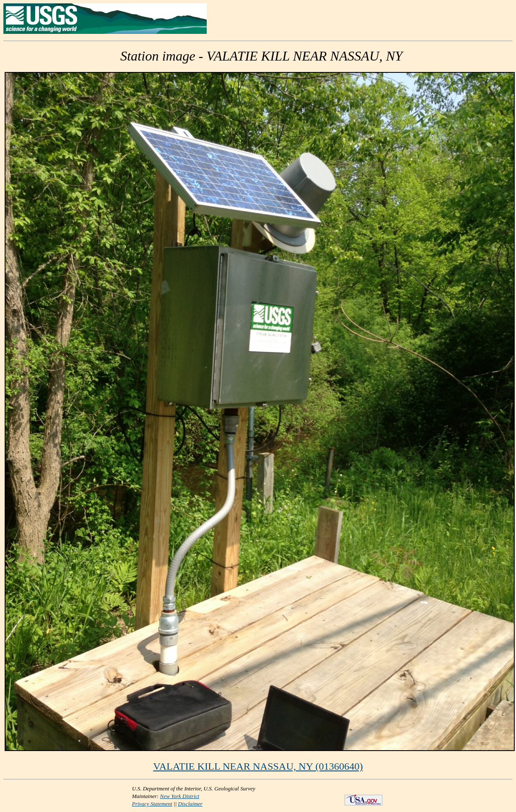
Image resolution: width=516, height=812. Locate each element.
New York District (180, 796)
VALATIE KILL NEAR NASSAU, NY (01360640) (258, 766)
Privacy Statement (152, 804)
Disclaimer (190, 804)
